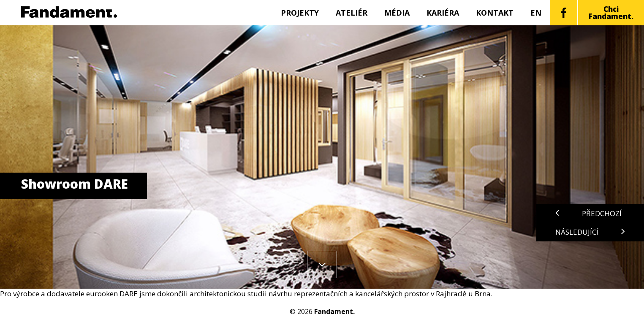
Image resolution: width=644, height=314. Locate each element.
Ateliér (352, 13)
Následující (590, 232)
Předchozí (588, 213)
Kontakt (495, 13)
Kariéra (443, 13)
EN (536, 13)
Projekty (300, 13)
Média (397, 13)
